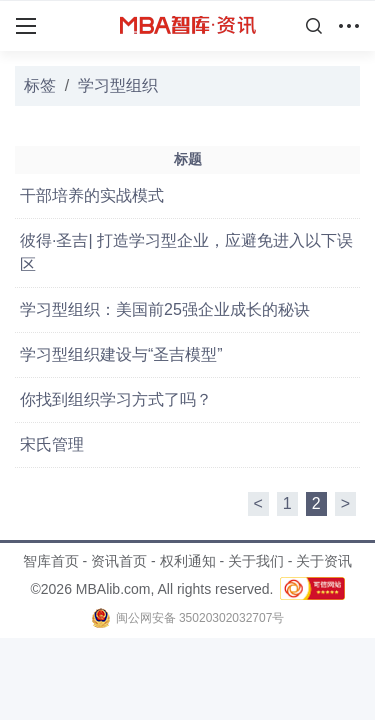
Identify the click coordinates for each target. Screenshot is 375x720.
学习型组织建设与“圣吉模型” (121, 354)
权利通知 (188, 561)
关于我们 (256, 561)
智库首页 (51, 561)
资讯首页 (119, 561)
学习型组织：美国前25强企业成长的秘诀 (165, 309)
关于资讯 (324, 561)
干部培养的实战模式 (92, 195)
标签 (40, 85)
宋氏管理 (52, 444)
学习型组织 (118, 85)
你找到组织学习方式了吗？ (116, 399)
